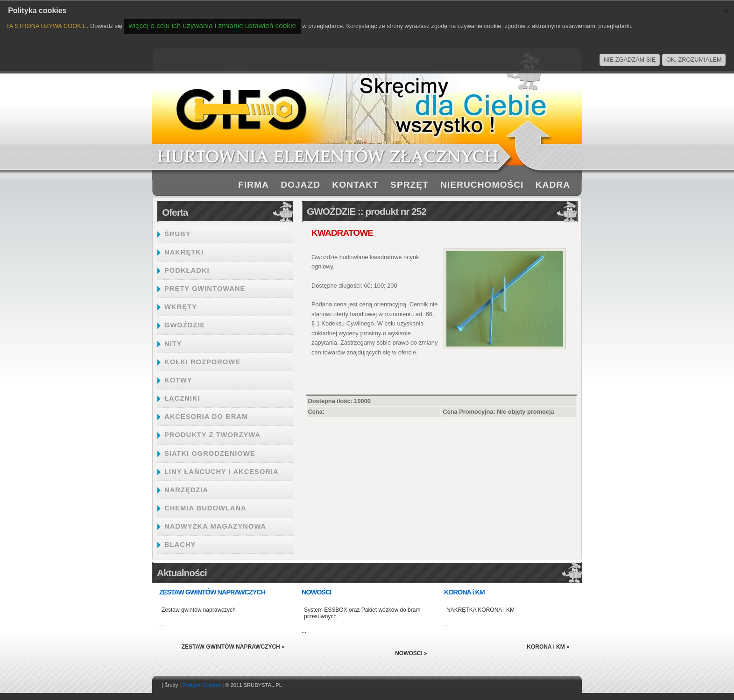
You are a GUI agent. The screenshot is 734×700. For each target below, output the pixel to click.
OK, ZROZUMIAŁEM (694, 60)
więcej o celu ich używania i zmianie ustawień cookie (212, 25)
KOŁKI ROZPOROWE (202, 362)
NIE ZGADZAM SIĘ (630, 60)
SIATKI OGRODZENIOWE (210, 453)
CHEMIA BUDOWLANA (205, 508)
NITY (173, 344)
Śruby (171, 685)
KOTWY (178, 380)
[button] (726, 10)
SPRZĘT (409, 185)
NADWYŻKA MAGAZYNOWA (215, 526)
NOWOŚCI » (411, 653)
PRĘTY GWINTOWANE (205, 289)
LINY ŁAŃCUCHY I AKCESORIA (222, 472)
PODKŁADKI (187, 270)
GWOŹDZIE (185, 325)
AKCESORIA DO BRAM (206, 417)
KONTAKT (355, 185)
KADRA (553, 185)
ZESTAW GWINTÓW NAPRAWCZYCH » (233, 647)
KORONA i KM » (548, 647)
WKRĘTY (181, 307)
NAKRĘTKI (184, 252)
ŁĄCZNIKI (182, 398)
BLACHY (180, 544)
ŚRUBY (178, 234)
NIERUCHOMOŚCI (482, 185)
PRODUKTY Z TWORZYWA (212, 435)
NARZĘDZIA (186, 490)
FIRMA (254, 185)
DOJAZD (300, 185)
